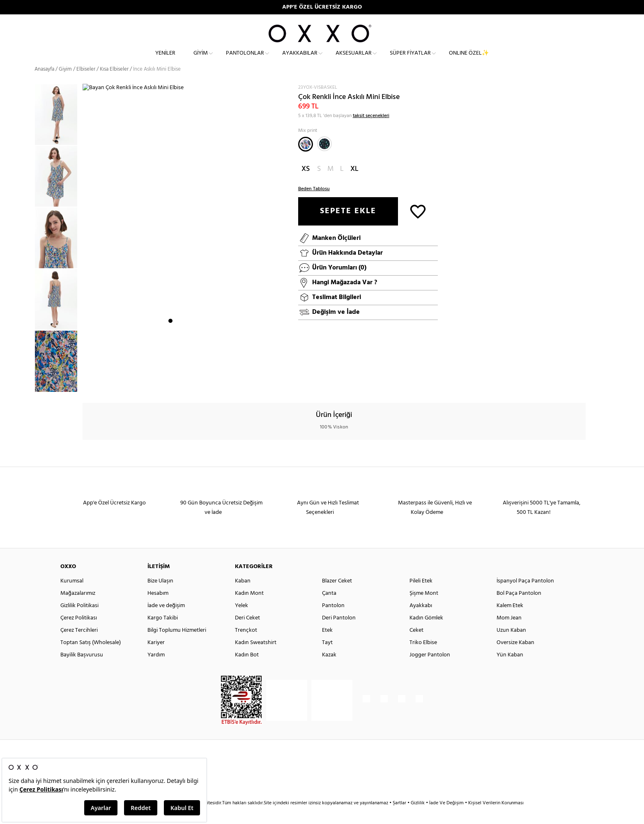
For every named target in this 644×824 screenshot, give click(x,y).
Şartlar (400, 818)
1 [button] (170, 384)
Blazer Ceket (337, 596)
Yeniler (165, 60)
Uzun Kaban (511, 645)
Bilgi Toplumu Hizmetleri (177, 645)
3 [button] (185, 384)
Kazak (329, 670)
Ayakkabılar (300, 60)
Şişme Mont (424, 608)
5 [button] (200, 384)
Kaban (243, 596)
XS (306, 184)
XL (354, 184)
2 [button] (178, 384)
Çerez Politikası (79, 633)
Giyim (201, 60)
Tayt (327, 657)
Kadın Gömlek (426, 633)
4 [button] (193, 384)
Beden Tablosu (314, 204)
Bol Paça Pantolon (519, 608)
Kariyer (156, 657)
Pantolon (333, 620)
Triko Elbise (423, 657)
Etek (327, 645)
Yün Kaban (510, 670)
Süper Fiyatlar (410, 60)
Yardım (156, 670)
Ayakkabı (421, 620)
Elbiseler (86, 84)
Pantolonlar (245, 60)
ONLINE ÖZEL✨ (469, 60)
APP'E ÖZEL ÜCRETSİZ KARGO (322, 7)
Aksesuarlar (354, 60)
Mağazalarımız (78, 608)
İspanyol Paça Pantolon (525, 596)
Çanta (329, 608)
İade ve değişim (166, 620)
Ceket (416, 645)
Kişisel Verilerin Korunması (496, 818)
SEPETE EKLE (348, 226)
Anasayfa (44, 84)
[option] (59, 129)
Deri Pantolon (339, 633)
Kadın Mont (249, 608)
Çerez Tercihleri (79, 645)
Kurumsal (72, 596)
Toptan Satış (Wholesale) (91, 657)
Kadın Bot (247, 670)
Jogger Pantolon (430, 670)
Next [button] (87, 248)
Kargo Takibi (163, 633)
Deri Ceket (247, 633)
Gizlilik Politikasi (79, 620)
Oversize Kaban (515, 657)
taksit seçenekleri (371, 131)
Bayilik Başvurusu (82, 670)
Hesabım (158, 608)
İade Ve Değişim (446, 818)
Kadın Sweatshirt (256, 657)
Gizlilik (418, 818)
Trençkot (246, 645)
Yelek (241, 620)
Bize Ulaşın (160, 596)
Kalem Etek (510, 620)
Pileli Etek (421, 596)
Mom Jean (509, 633)
